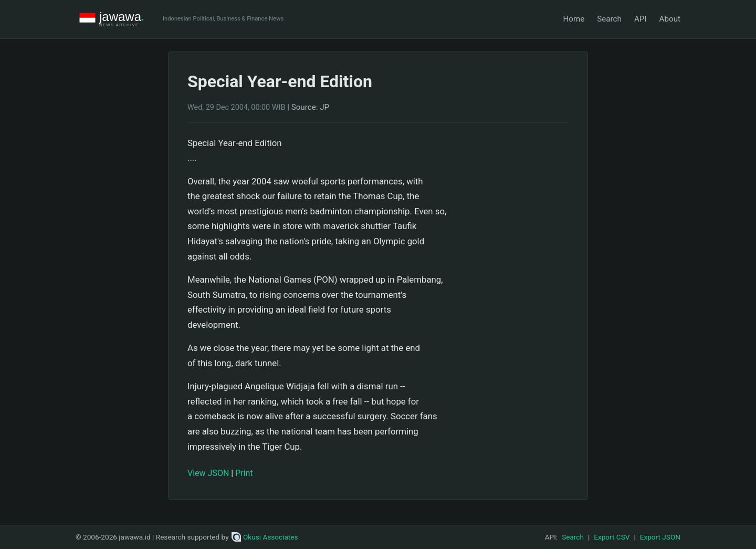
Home (574, 19)
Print (244, 473)
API (640, 19)
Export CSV (612, 537)
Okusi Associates (265, 537)
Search (609, 19)
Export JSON (660, 537)
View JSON (208, 473)
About (670, 19)
